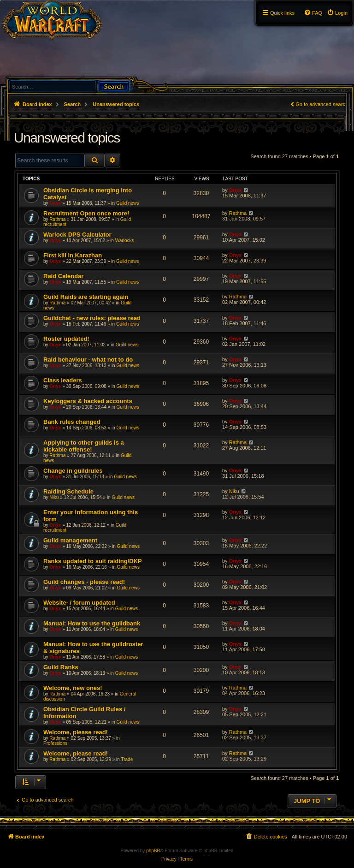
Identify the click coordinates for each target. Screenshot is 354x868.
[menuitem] (337, 13)
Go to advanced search (322, 104)
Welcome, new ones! (73, 688)
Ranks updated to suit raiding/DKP (93, 561)
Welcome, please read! (76, 732)
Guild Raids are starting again (86, 297)
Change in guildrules (73, 471)
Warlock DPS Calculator (77, 235)
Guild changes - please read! (84, 582)
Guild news (127, 203)
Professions (55, 743)
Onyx (55, 203)
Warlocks (125, 241)
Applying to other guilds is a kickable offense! (84, 446)
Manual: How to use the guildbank (92, 623)
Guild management (70, 540)
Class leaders (63, 380)
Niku (54, 497)
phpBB (153, 851)
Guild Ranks (61, 667)
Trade (127, 759)
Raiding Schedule (68, 491)
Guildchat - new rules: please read (92, 318)
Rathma (57, 219)
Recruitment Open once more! (86, 213)
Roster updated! (66, 339)
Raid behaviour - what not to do (88, 360)
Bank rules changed (72, 422)
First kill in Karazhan (73, 255)
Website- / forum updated (79, 603)
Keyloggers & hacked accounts (88, 401)
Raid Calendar (63, 276)
